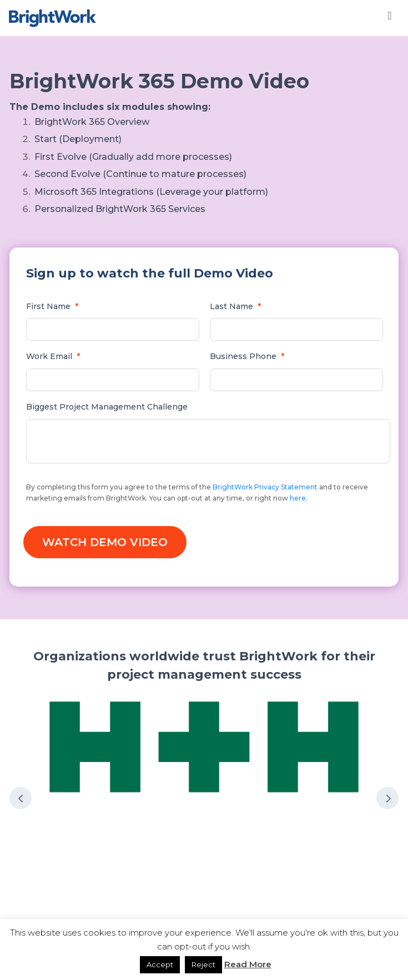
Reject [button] (203, 964)
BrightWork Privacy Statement (265, 487)
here (298, 498)
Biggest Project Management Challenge (107, 407)
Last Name (235, 306)
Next (387, 798)
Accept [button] (160, 964)
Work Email (53, 356)
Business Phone (247, 356)
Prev (21, 798)
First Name (52, 306)
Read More (248, 964)
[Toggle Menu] (390, 16)
